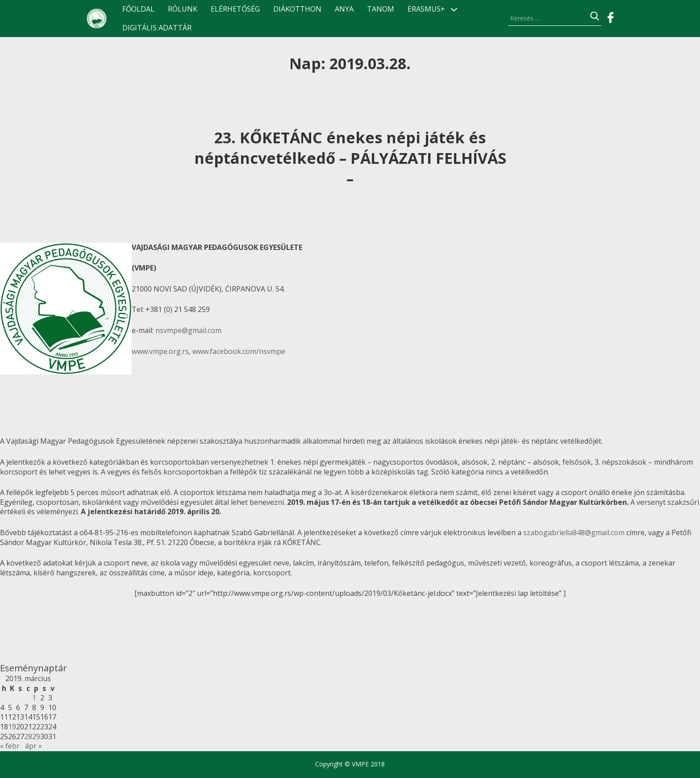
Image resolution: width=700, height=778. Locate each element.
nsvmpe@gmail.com (188, 330)
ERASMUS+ (426, 9)
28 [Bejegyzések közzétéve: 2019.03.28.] (28, 736)
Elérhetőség (235, 9)
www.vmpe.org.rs (160, 351)
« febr (10, 746)
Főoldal (138, 9)
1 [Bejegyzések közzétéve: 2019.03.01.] (34, 698)
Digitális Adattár (157, 28)
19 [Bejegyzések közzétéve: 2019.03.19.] (12, 727)
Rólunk (183, 9)
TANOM (381, 9)
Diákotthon (297, 9)
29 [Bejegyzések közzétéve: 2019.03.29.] (36, 736)
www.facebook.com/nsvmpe (239, 351)
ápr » (33, 746)
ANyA (344, 9)
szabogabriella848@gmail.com (574, 533)
